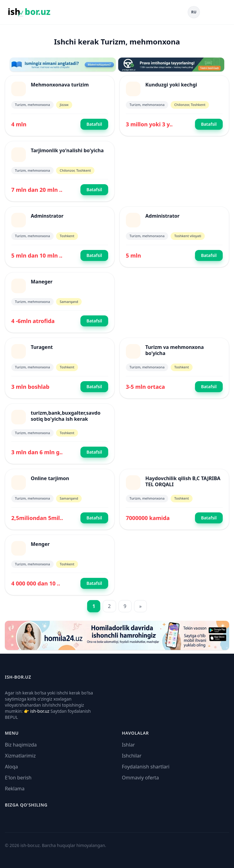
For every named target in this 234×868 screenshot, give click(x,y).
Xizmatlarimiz (20, 756)
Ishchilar (132, 756)
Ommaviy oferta (140, 778)
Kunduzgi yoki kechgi (171, 85)
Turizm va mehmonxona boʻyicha (175, 350)
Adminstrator (47, 216)
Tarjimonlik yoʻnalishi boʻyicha (67, 150)
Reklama (15, 789)
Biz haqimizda (21, 745)
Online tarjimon (50, 478)
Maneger (42, 282)
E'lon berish (18, 778)
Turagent (42, 347)
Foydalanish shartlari (146, 767)
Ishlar (128, 745)
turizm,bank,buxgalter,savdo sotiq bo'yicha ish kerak (66, 416)
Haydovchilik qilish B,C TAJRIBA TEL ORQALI (183, 481)
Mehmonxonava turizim (60, 85)
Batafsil (94, 124)
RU (194, 12)
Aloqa (11, 767)
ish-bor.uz (40, 711)
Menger (40, 544)
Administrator (162, 216)
